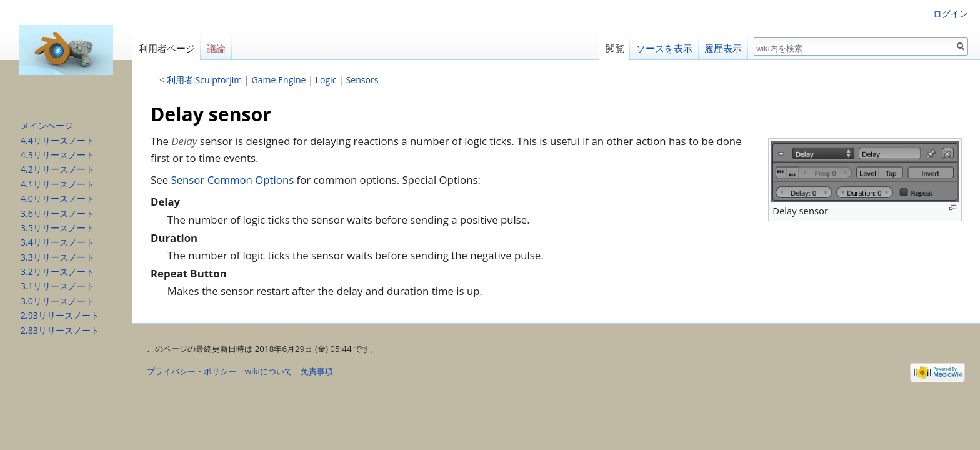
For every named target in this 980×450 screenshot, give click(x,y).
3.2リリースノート (57, 272)
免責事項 (317, 371)
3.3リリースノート (57, 257)
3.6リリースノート (57, 213)
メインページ (47, 125)
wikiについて (269, 371)
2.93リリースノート (60, 315)
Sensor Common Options (232, 180)
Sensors (362, 80)
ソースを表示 (664, 48)
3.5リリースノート (57, 228)
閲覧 (615, 48)
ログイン (951, 13)
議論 (216, 48)
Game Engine (278, 80)
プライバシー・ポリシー (192, 371)
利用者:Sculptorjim (205, 80)
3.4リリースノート (57, 242)
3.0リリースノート (57, 301)
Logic (326, 80)
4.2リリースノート (57, 169)
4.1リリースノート (57, 184)
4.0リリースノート (57, 198)
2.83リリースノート (60, 330)
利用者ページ (167, 48)
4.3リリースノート (57, 155)
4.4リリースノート (57, 140)
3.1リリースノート (57, 286)
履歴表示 (723, 48)
